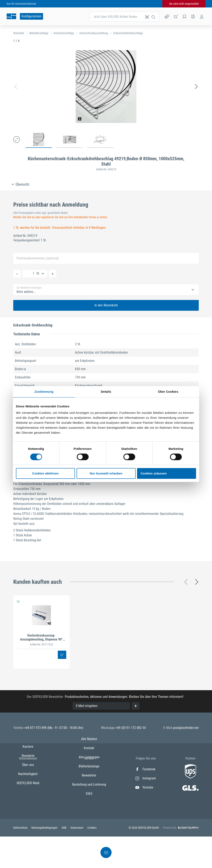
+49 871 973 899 (36, 728)
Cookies (92, 858)
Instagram (146, 778)
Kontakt (89, 778)
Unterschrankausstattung (94, 33)
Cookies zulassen (154, 473)
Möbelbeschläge (39, 33)
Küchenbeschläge (64, 33)
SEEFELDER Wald (28, 806)
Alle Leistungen (89, 787)
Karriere (28, 769)
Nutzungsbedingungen (45, 858)
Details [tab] (106, 392)
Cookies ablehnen (45, 473)
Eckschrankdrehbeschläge (128, 33)
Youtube (144, 787)
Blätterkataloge (89, 796)
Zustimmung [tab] (44, 392)
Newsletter (89, 806)
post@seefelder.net (186, 728)
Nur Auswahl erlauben (106, 473)
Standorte (28, 778)
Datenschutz (21, 858)
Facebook (145, 769)
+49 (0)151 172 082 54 (131, 728)
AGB (64, 858)
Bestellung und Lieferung (89, 815)
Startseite (19, 33)
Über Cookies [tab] (168, 392)
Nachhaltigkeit (28, 796)
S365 (89, 824)
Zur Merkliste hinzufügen (29, 288)
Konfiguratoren (31, 16)
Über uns (28, 787)
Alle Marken (89, 769)
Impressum (77, 858)
